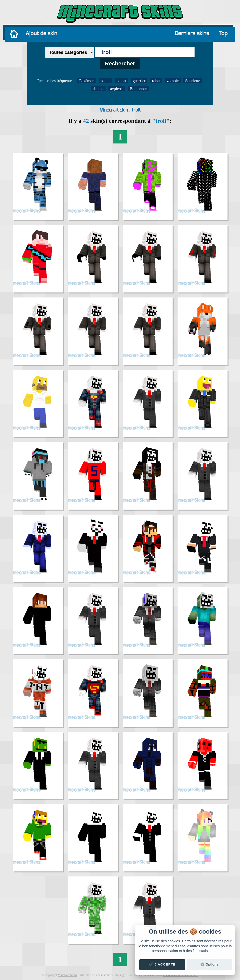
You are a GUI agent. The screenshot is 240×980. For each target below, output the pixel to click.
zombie (173, 81)
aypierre (117, 89)
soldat (122, 81)
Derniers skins (192, 33)
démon (98, 89)
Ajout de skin (41, 33)
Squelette (193, 81)
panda (105, 81)
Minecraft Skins (67, 975)
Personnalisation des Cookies (181, 975)
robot (156, 81)
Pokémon (87, 81)
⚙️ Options (209, 964)
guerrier (139, 81)
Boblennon (138, 89)
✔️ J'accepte (162, 964)
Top (223, 33)
